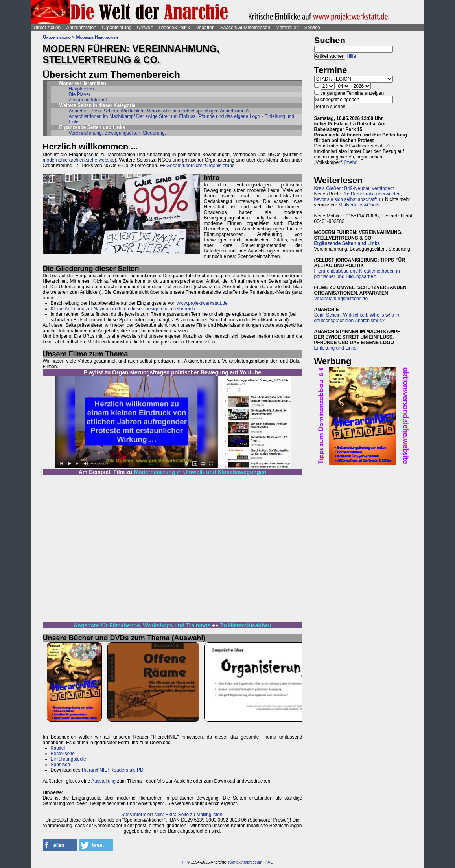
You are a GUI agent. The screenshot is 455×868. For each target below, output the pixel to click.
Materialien (287, 28)
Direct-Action (47, 28)
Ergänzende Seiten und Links (347, 243)
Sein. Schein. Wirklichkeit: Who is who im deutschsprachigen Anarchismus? (357, 318)
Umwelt (145, 28)
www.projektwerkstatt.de (202, 303)
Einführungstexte (68, 759)
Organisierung (117, 28)
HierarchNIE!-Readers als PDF (114, 770)
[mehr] (351, 162)
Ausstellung (103, 781)
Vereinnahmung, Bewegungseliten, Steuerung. (118, 133)
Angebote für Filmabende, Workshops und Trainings (142, 625)
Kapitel (58, 748)
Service (312, 28)
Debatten (205, 28)
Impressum (252, 862)
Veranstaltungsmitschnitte (341, 299)
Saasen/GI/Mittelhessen (245, 28)
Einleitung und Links (335, 348)
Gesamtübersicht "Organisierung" (201, 166)
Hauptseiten (81, 89)
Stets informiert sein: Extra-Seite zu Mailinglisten (172, 815)
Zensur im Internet (88, 100)
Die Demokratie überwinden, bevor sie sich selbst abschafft (358, 197)
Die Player (80, 94)
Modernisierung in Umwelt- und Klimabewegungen (200, 472)
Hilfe (351, 56)
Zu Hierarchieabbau (246, 625)
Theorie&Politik (174, 28)
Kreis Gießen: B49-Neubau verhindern (354, 188)
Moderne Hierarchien (97, 37)
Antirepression (81, 28)
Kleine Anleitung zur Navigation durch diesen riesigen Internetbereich (123, 309)
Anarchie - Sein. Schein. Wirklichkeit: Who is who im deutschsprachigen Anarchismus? (159, 111)
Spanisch (60, 765)
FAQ (269, 862)
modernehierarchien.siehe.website (79, 160)
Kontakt (235, 862)
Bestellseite (63, 754)
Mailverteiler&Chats (359, 205)
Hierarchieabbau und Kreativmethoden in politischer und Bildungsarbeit (357, 274)
